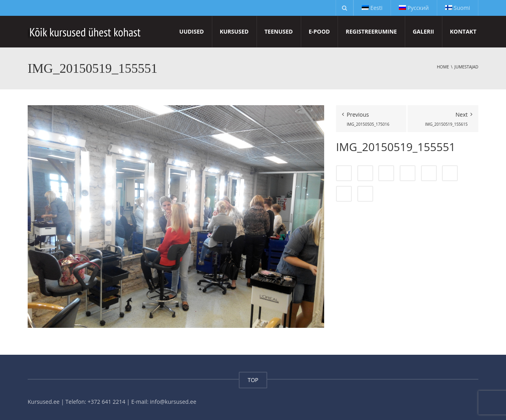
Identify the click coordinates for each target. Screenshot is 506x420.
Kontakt (463, 31)
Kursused (234, 31)
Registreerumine (371, 31)
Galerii (423, 31)
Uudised (192, 31)
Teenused (279, 31)
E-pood (319, 31)
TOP (253, 380)
